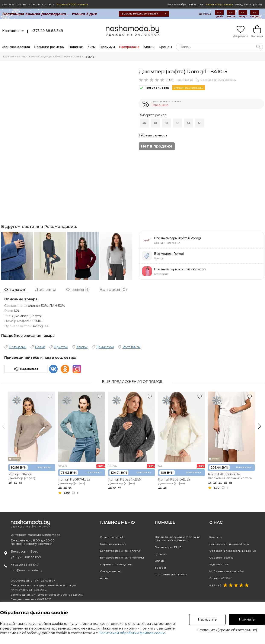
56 (200, 123)
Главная (9, 56)
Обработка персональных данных (232, 551)
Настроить (207, 619)
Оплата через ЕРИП (168, 547)
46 (144, 123)
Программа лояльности (171, 574)
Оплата (22, 4)
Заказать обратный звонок (185, 4)
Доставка (8, 4)
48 (155, 123)
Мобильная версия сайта (226, 571)
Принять (247, 619)
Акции (149, 47)
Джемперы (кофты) (68, 56)
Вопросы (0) (113, 289)
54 (189, 123)
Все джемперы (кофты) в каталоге (180, 269)
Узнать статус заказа (219, 4)
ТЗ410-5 (89, 57)
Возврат (34, 4)
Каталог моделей (112, 537)
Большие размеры (49, 47)
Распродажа (129, 47)
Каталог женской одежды (34, 56)
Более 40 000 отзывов (72, 4)
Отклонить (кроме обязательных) (227, 630)
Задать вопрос (219, 564)
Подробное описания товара (28, 336)
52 (178, 123)
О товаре (15, 289)
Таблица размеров (153, 135)
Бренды (165, 47)
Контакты (48, 4)
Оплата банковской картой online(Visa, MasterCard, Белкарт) (177, 539)
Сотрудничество (111, 571)
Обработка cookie (221, 558)
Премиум (107, 47)
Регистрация (253, 4)
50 (166, 123)
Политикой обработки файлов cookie (132, 633)
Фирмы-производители (116, 564)
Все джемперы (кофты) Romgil (178, 238)
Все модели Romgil (169, 254)
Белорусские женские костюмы (122, 558)
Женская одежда (16, 47)
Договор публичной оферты (229, 544)
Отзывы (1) (78, 289)
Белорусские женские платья (120, 551)
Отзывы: (221, 578)
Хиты (91, 47)
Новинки (76, 47)
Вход (238, 4)
